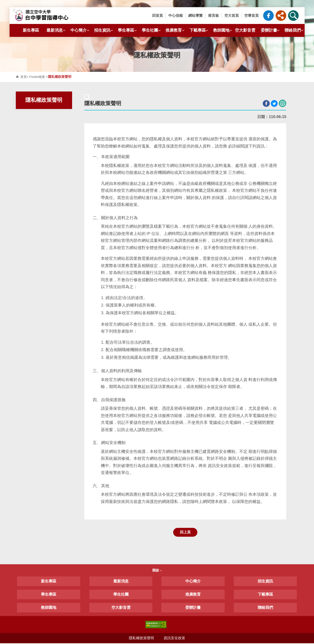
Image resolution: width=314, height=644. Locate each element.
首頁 (24, 77)
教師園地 (223, 30)
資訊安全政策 (175, 639)
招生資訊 (104, 30)
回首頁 (157, 15)
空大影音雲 (245, 30)
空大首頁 (232, 15)
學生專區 (128, 30)
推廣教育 (176, 30)
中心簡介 (80, 30)
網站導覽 (195, 15)
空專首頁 (251, 15)
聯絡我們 (295, 30)
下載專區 (200, 30)
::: (14, 10)
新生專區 (31, 30)
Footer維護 (38, 77)
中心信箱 (176, 15)
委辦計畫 (271, 30)
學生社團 (152, 30)
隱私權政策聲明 (141, 639)
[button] (281, 16)
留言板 (214, 15)
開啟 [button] (157, 571)
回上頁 (185, 532)
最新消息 (57, 30)
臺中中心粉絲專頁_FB (268, 16)
